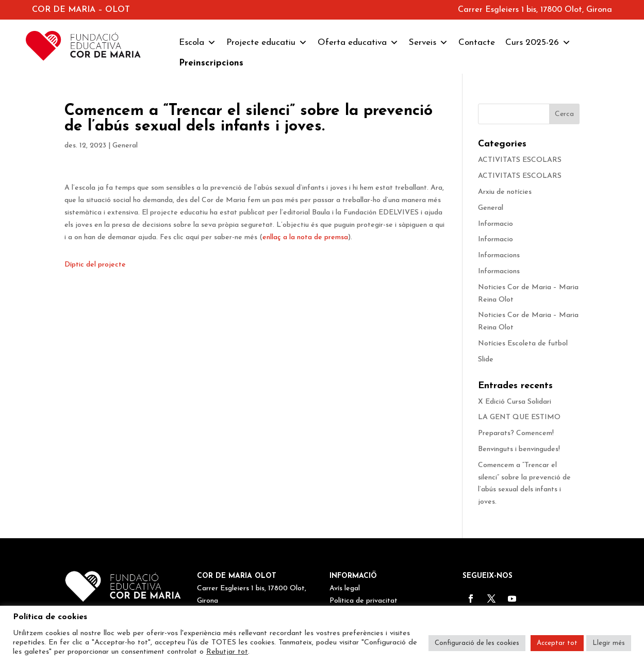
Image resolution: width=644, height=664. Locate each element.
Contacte (477, 43)
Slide (486, 360)
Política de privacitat (364, 601)
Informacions (499, 255)
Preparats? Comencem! (516, 433)
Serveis (428, 43)
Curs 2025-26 (538, 43)
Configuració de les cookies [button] (477, 643)
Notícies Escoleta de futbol (523, 344)
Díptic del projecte (95, 265)
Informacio (496, 224)
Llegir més (609, 643)
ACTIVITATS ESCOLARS (520, 160)
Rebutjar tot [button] (227, 652)
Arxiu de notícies (505, 192)
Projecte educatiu (267, 43)
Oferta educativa (358, 43)
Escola (197, 43)
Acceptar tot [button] (557, 643)
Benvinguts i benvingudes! (519, 449)
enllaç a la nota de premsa (305, 237)
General (125, 146)
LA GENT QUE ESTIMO (519, 417)
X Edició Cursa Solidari (515, 402)
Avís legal (345, 588)
